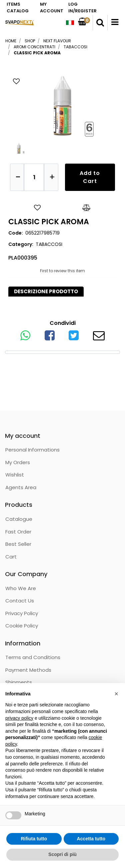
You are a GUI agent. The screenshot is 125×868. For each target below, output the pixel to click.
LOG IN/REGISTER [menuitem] (82, 7)
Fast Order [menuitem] (18, 532)
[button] (62, 105)
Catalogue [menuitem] (19, 519)
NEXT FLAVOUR (57, 41)
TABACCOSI (75, 47)
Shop (30, 41)
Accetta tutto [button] (91, 839)
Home (11, 41)
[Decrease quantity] (17, 177)
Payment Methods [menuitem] (28, 670)
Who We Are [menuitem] (21, 588)
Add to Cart (90, 177)
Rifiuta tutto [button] (34, 839)
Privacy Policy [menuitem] (22, 613)
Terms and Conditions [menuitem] (33, 657)
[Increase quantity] (51, 177)
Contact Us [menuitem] (20, 601)
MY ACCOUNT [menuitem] (52, 7)
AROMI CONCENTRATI (34, 47)
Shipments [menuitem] (19, 682)
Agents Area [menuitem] (21, 487)
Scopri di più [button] (62, 854)
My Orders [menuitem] (18, 462)
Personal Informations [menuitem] (32, 450)
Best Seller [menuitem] (18, 544)
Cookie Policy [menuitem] (22, 626)
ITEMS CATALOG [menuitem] (18, 7)
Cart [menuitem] (11, 557)
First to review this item (62, 271)
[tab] (46, 292)
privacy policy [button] (19, 718)
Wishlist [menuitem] (15, 475)
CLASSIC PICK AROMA (37, 53)
